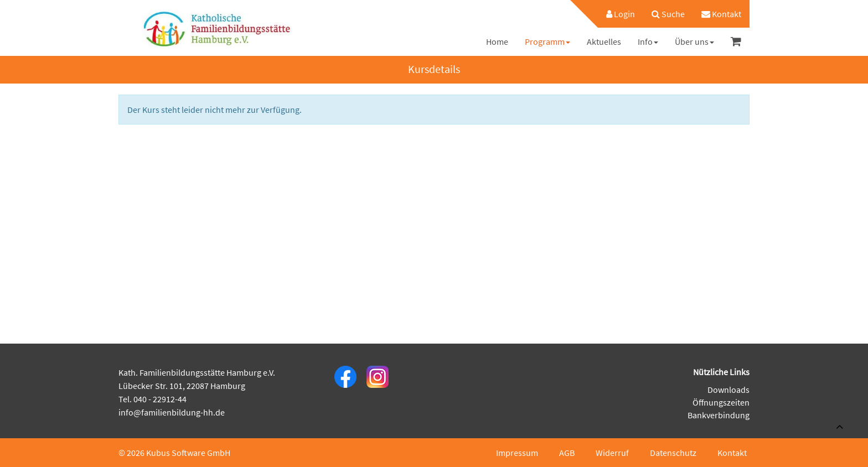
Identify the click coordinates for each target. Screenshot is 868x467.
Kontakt (721, 14)
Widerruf (612, 453)
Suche (668, 14)
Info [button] (648, 41)
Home (497, 41)
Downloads (728, 390)
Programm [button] (547, 41)
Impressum (517, 453)
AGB (567, 453)
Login (621, 14)
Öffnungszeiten (721, 402)
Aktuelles (604, 41)
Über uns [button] (694, 41)
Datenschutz (673, 453)
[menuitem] (615, 14)
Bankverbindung (719, 415)
